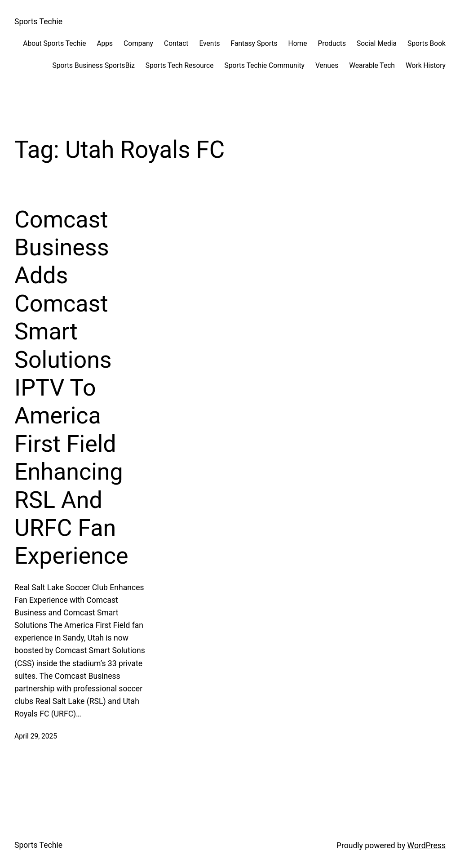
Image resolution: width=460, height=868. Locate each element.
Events (209, 44)
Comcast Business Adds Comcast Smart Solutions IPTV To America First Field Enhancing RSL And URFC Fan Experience (71, 388)
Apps (105, 44)
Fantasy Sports (254, 44)
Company (138, 44)
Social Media (377, 44)
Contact (176, 44)
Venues (327, 66)
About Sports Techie (54, 44)
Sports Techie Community (264, 66)
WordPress (427, 846)
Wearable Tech (372, 66)
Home (298, 44)
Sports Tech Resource (180, 66)
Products (332, 44)
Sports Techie (38, 22)
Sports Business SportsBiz (93, 66)
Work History (426, 66)
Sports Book (427, 44)
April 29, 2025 (36, 736)
